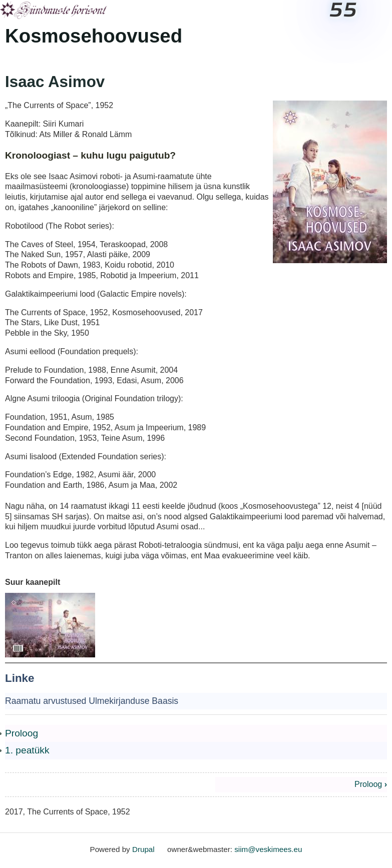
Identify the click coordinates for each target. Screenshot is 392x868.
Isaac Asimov (55, 82)
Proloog (22, 733)
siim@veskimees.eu (268, 849)
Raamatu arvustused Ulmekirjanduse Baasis (92, 701)
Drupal (143, 849)
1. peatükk (27, 750)
